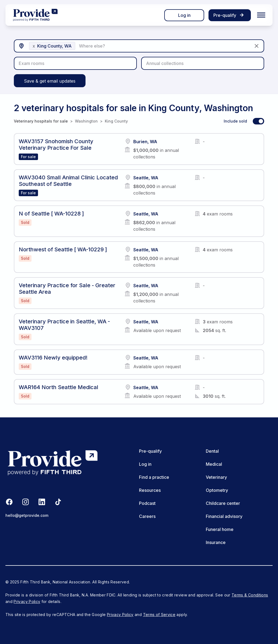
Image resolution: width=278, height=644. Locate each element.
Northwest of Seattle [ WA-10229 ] (63, 249)
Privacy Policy (27, 601)
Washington (86, 121)
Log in (184, 15)
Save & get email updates (50, 81)
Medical (214, 464)
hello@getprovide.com (27, 515)
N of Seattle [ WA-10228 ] (51, 214)
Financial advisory (224, 516)
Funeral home (220, 529)
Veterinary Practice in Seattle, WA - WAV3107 (64, 325)
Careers (147, 516)
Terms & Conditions (250, 595)
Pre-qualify (150, 451)
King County (116, 121)
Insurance (216, 542)
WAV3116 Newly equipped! (53, 358)
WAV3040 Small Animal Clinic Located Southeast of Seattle (68, 181)
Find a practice (154, 477)
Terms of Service (159, 615)
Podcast (147, 503)
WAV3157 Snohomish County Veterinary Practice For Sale (56, 145)
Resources (150, 490)
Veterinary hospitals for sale (41, 121)
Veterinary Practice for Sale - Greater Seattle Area (67, 289)
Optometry (217, 490)
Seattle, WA (146, 178)
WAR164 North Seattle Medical (59, 387)
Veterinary (216, 477)
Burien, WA (145, 142)
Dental (212, 451)
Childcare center (223, 503)
